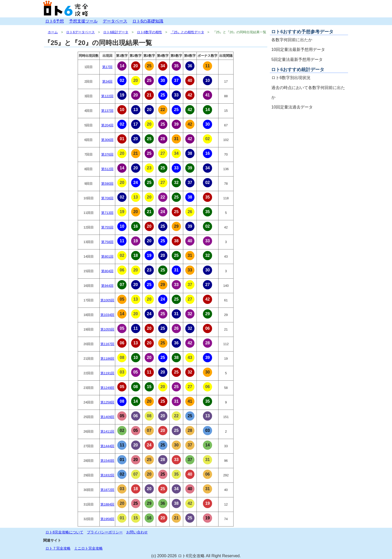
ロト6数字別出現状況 (291, 78)
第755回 (107, 227)
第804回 (107, 271)
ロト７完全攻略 (58, 548)
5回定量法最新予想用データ (297, 59)
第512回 (107, 169)
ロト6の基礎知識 (148, 21)
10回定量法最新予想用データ (298, 50)
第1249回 (107, 388)
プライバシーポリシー (105, 532)
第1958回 (107, 519)
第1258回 (107, 402)
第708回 (107, 198)
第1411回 (107, 431)
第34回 (107, 81)
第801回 (107, 256)
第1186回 (107, 359)
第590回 (107, 184)
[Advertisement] (309, 148)
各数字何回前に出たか (292, 40)
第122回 (107, 96)
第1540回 (107, 461)
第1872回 (107, 490)
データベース (115, 21)
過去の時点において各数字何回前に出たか (308, 92)
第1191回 (107, 373)
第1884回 (107, 504)
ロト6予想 (55, 21)
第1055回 (107, 329)
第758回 (107, 242)
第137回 (107, 111)
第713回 (107, 213)
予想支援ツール (83, 21)
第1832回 (107, 475)
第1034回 (107, 315)
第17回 (107, 67)
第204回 (107, 125)
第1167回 (107, 344)
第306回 (107, 140)
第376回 (107, 154)
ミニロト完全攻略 (88, 548)
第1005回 (107, 300)
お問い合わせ (137, 532)
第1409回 (107, 417)
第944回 (107, 286)
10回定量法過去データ (292, 107)
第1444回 (107, 446)
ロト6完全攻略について (64, 532)
